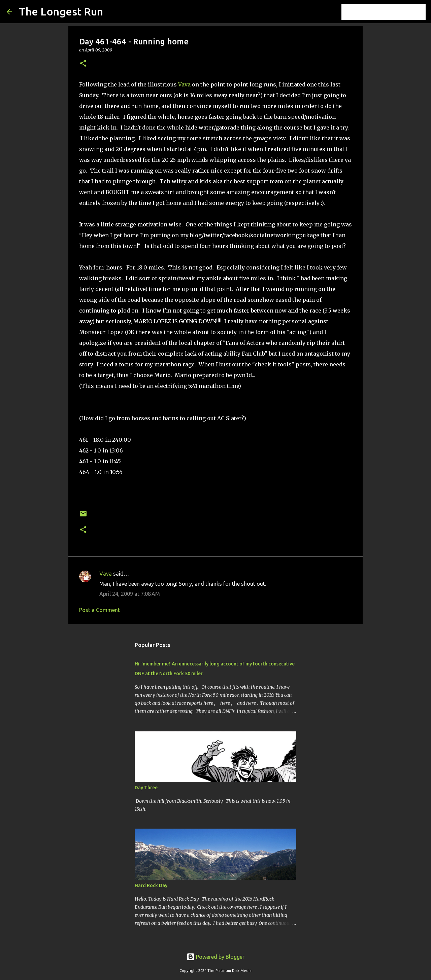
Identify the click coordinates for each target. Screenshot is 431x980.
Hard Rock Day (151, 885)
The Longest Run (61, 11)
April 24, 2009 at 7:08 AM (130, 594)
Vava (184, 84)
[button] (83, 64)
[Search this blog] (390, 12)
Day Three (146, 788)
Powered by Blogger (215, 957)
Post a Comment (100, 610)
